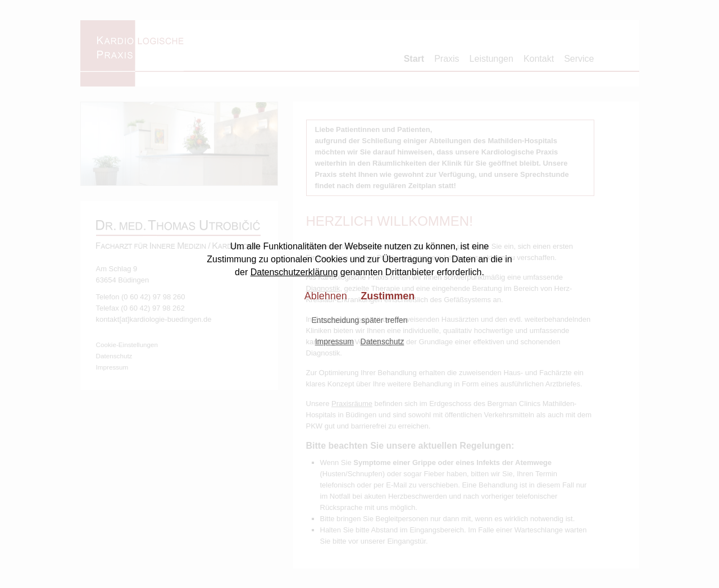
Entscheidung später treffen (360, 320)
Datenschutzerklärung (294, 272)
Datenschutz (383, 341)
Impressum (335, 341)
